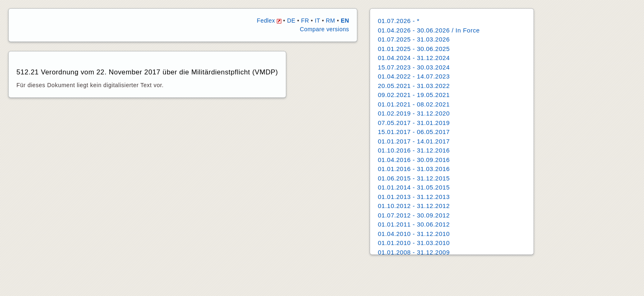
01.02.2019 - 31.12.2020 (414, 113)
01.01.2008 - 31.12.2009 (414, 252)
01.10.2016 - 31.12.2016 (414, 150)
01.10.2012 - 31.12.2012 (414, 206)
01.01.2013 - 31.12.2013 (414, 197)
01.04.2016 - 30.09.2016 (414, 160)
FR (305, 21)
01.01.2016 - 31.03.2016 (414, 169)
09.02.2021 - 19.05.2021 (414, 95)
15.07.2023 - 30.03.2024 (414, 67)
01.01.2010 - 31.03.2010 (414, 243)
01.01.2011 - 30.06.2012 (414, 224)
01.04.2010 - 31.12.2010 (414, 234)
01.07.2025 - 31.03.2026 (414, 39)
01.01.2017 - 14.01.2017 (414, 141)
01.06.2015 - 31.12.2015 (414, 178)
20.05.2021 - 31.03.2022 (414, 86)
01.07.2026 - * (399, 21)
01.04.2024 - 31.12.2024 (414, 58)
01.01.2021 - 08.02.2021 (414, 104)
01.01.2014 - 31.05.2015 (414, 187)
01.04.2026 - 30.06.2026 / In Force (429, 30)
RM (330, 21)
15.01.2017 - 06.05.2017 (414, 132)
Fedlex (269, 21)
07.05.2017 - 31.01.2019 (414, 123)
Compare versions (324, 29)
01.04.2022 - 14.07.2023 (414, 76)
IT (317, 21)
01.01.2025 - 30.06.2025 (414, 49)
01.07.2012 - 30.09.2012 (414, 215)
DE (291, 21)
